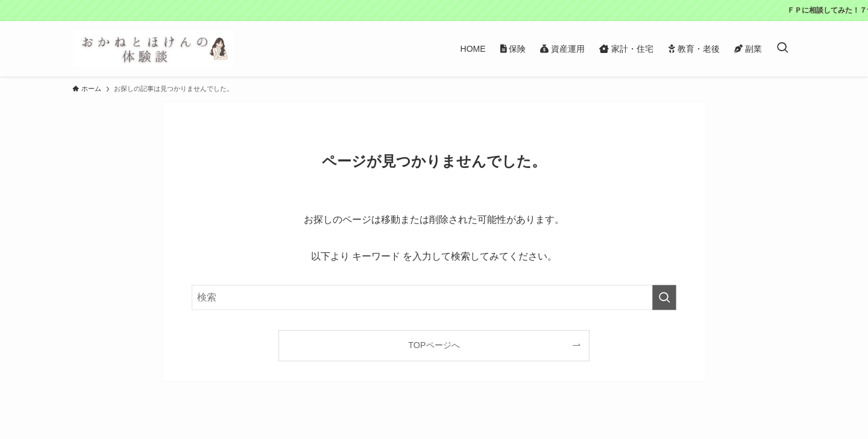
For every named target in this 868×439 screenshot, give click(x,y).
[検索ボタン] (782, 49)
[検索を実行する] (664, 297)
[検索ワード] (434, 297)
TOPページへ (434, 345)
